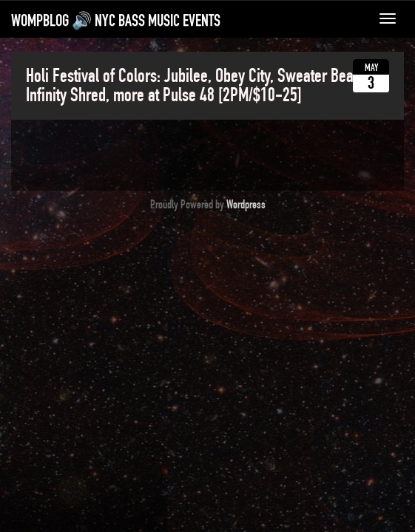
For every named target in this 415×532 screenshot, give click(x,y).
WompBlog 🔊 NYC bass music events (116, 21)
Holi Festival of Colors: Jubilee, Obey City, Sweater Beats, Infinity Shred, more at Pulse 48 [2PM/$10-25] (197, 86)
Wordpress (246, 205)
